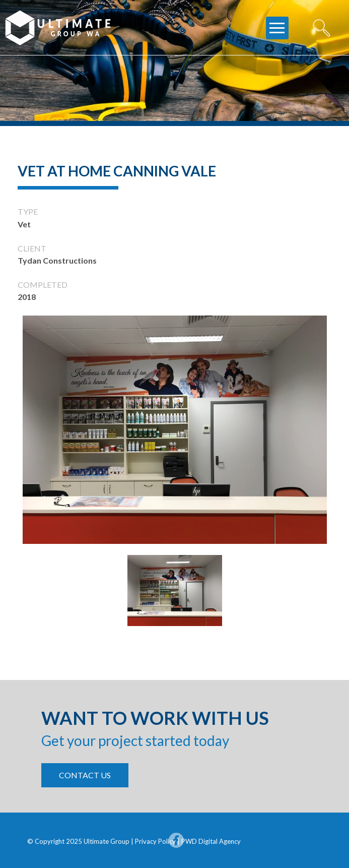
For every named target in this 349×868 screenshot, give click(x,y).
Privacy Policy (156, 841)
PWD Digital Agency (211, 841)
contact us (85, 775)
